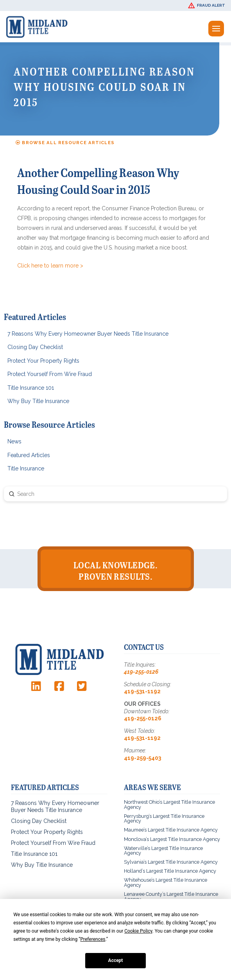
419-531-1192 (142, 691)
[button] (208, 5)
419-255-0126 (141, 672)
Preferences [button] (93, 939)
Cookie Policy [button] (138, 931)
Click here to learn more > (50, 266)
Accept (116, 960)
